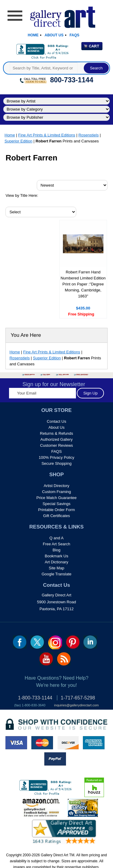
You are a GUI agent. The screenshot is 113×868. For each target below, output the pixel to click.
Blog (56, 550)
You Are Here (26, 335)
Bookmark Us (56, 556)
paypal (55, 759)
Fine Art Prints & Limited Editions (47, 135)
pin (73, 642)
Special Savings (56, 504)
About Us (54, 35)
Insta (55, 642)
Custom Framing (56, 492)
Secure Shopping (57, 463)
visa (16, 743)
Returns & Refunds (57, 433)
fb (20, 642)
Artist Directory (56, 486)
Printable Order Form (56, 510)
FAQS (56, 451)
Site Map (56, 568)
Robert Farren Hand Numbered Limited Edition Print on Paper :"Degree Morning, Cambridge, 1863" (83, 284)
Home (33, 35)
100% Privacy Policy (57, 457)
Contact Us (56, 421)
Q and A (56, 538)
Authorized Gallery (56, 439)
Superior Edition (19, 141)
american (94, 743)
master (42, 743)
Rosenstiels (88, 135)
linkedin (90, 642)
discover (68, 743)
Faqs (75, 35)
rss (64, 659)
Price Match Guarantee (57, 498)
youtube (46, 659)
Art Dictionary (56, 562)
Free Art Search (56, 544)
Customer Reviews (56, 445)
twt (37, 642)
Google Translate (56, 574)
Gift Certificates (56, 516)
